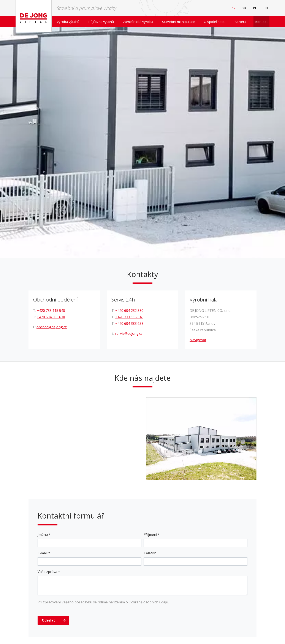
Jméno (44, 535)
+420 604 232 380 (129, 311)
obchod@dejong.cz (52, 327)
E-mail (44, 553)
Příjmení (152, 535)
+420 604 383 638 (51, 317)
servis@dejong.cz (129, 333)
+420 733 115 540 (51, 311)
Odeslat (48, 620)
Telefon (150, 553)
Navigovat (198, 340)
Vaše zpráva (49, 572)
